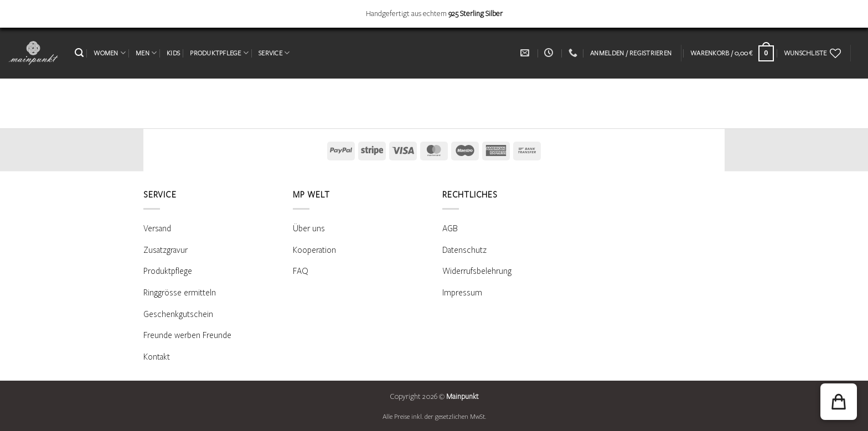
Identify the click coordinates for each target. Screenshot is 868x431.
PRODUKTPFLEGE (219, 53)
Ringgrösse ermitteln (180, 293)
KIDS (173, 53)
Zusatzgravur (166, 250)
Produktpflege (168, 271)
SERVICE (274, 53)
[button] (79, 53)
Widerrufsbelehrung (477, 271)
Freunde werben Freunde (187, 335)
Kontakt (157, 357)
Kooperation (314, 250)
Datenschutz (464, 250)
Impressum (462, 293)
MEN (146, 53)
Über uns (309, 229)
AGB (450, 229)
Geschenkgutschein (178, 314)
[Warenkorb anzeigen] (732, 53)
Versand (157, 229)
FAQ (301, 271)
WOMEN (110, 53)
